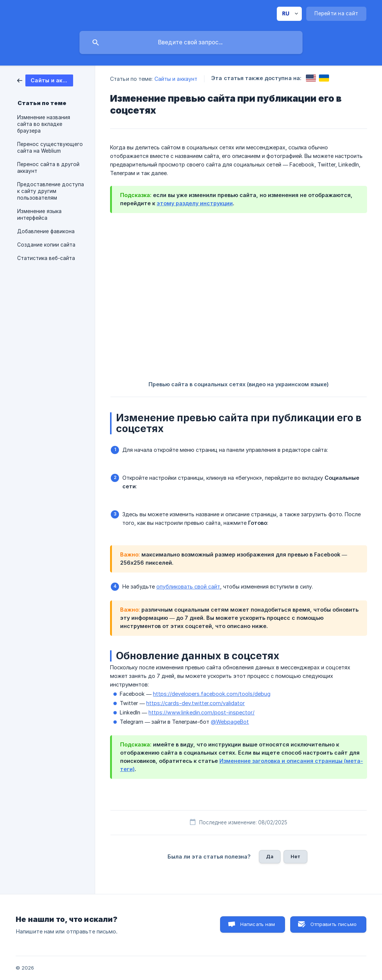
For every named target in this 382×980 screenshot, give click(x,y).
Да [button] (270, 856)
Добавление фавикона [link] (46, 231)
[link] (45, 80)
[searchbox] (191, 42)
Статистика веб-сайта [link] (46, 258)
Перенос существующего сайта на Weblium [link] (50, 148)
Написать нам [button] (258, 924)
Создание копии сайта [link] (46, 245)
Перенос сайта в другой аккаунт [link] (48, 168)
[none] (289, 14)
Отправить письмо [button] (334, 924)
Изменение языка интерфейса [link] (39, 215)
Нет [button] (295, 856)
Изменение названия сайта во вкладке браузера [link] (44, 124)
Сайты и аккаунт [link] (176, 79)
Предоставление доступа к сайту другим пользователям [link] (51, 191)
